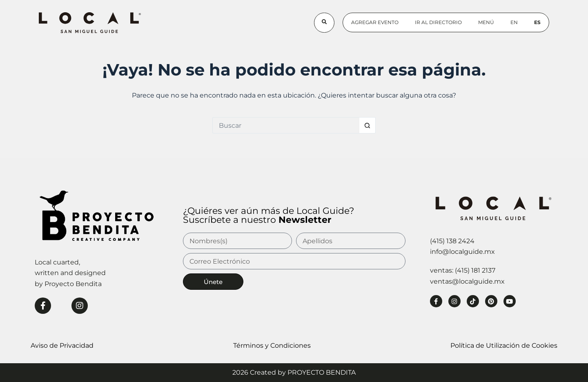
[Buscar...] (286, 125)
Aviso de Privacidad (62, 345)
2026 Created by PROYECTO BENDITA (294, 372)
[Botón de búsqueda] (367, 125)
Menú (486, 22)
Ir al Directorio (438, 22)
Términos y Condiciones (272, 345)
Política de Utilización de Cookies (504, 345)
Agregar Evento (375, 22)
